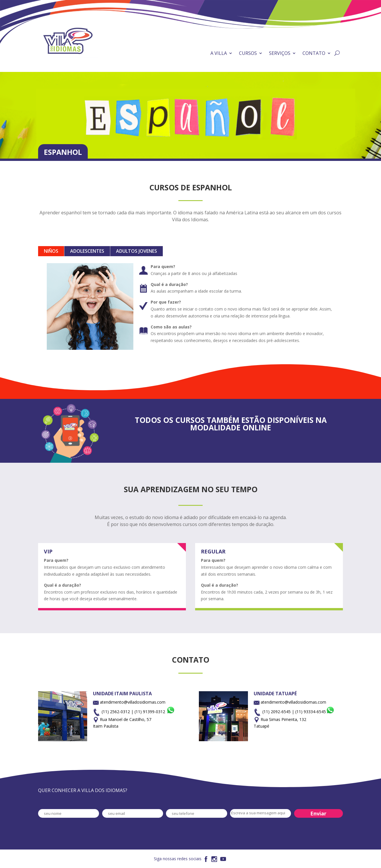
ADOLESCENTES (87, 251)
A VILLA (219, 53)
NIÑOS (51, 251)
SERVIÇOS (280, 53)
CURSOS (248, 53)
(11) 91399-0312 (155, 712)
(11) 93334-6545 (315, 712)
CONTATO (314, 53)
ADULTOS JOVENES (137, 251)
